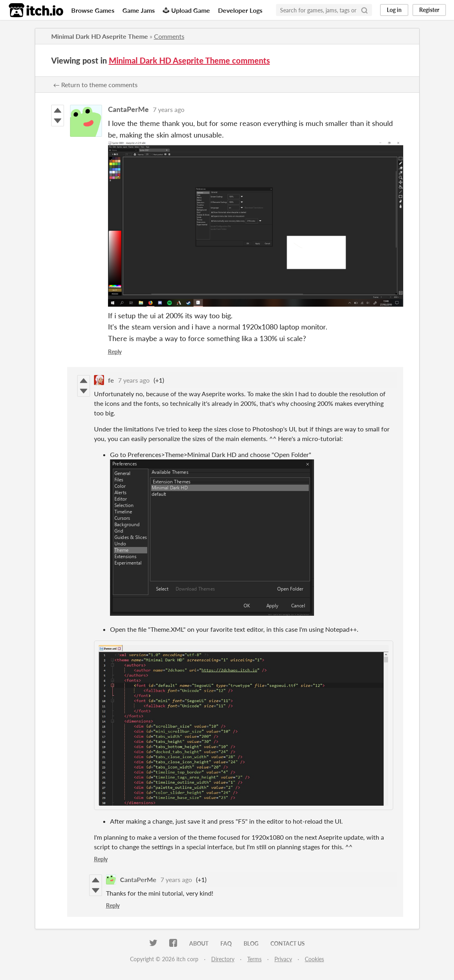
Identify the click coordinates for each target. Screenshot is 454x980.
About (199, 943)
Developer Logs (240, 10)
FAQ (226, 943)
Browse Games (93, 10)
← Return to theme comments (95, 85)
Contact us (288, 943)
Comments (169, 36)
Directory (223, 959)
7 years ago (169, 109)
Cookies (314, 959)
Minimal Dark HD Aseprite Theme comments (189, 60)
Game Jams (139, 10)
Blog (251, 943)
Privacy (283, 959)
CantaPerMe (128, 109)
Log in (394, 10)
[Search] (364, 10)
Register (429, 10)
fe (111, 380)
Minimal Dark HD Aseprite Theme (100, 36)
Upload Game (186, 10)
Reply (115, 352)
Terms (254, 959)
